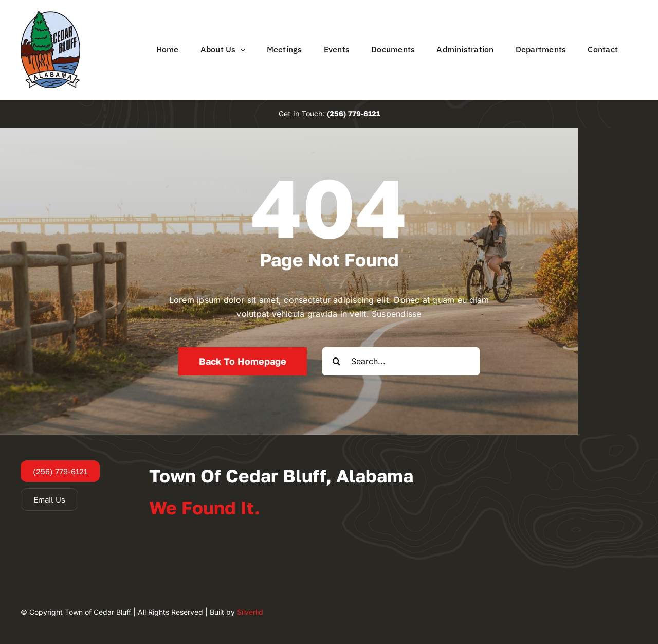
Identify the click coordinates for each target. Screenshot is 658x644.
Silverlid (250, 612)
